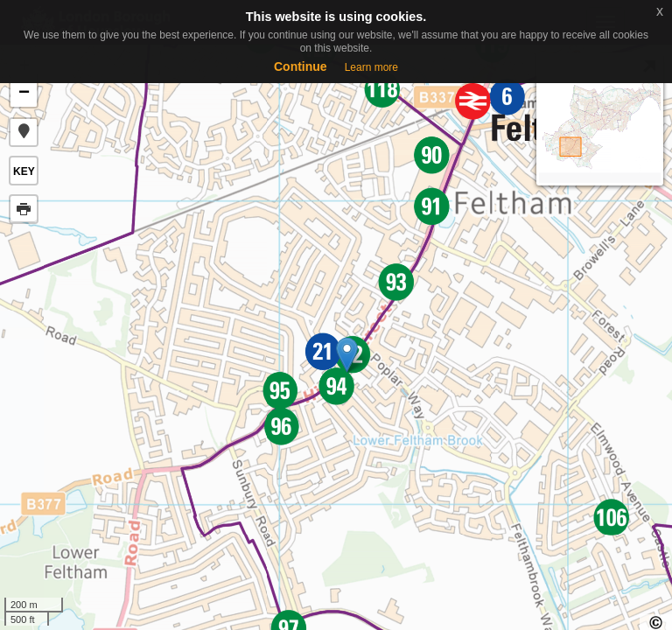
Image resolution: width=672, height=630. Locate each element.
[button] (24, 132)
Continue (301, 66)
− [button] (24, 94)
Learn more (371, 67)
